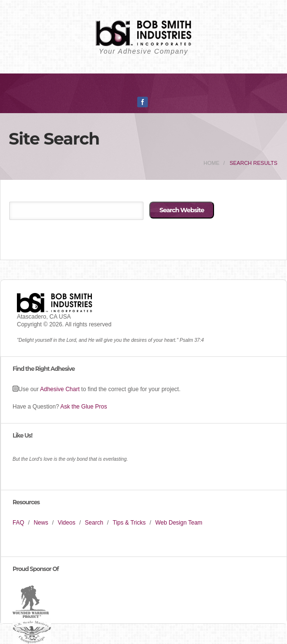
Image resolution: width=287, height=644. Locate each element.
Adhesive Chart (60, 389)
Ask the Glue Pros (84, 407)
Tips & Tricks (129, 523)
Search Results (253, 163)
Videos (66, 523)
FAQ (18, 523)
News (41, 523)
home (211, 163)
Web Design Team (179, 523)
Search (94, 523)
